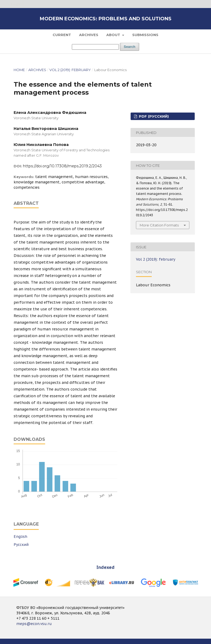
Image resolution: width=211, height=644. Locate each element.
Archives (89, 35)
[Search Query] (95, 47)
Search (129, 47)
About (114, 35)
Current (62, 35)
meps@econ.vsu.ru (34, 624)
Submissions (145, 35)
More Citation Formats (159, 225)
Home (19, 70)
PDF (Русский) (153, 116)
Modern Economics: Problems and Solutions (106, 19)
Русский (21, 545)
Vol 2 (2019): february (70, 70)
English (20, 537)
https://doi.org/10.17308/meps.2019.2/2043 (62, 166)
